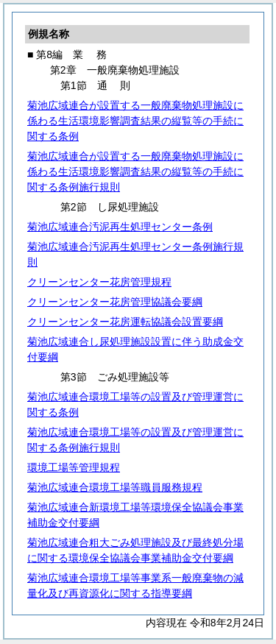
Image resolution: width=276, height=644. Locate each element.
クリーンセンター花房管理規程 (99, 282)
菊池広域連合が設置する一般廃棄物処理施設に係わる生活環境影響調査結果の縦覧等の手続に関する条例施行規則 (135, 171)
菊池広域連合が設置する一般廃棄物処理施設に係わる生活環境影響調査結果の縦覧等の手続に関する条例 (135, 121)
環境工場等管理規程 (74, 467)
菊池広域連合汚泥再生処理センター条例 (120, 227)
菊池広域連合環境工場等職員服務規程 (115, 487)
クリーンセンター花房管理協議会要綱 (115, 302)
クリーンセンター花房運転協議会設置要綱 (125, 322)
